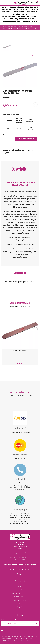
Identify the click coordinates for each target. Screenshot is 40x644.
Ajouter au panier (26, 139)
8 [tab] (26, 377)
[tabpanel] (20, 339)
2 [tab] (9, 377)
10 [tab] (32, 377)
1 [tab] (6, 377)
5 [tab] (17, 377)
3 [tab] (11, 377)
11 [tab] (34, 377)
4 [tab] (14, 377)
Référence (7, 98)
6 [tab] (20, 377)
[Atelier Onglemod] (22, 3)
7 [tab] (23, 377)
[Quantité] (8, 139)
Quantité (7, 135)
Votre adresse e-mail (9, 620)
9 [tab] (29, 377)
